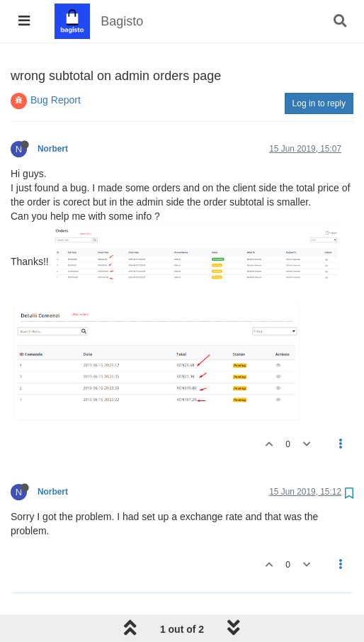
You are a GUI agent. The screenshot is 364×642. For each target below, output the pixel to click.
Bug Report (56, 100)
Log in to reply (319, 103)
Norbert (53, 149)
